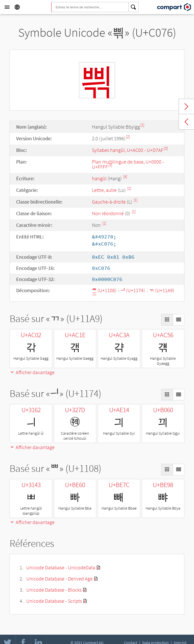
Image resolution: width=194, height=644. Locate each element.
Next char (186, 107)
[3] (166, 148)
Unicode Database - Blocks (54, 590)
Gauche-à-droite (109, 202)
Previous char (186, 122)
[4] (125, 177)
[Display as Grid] (167, 320)
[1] (142, 125)
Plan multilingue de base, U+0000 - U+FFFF (128, 164)
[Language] (17, 7)
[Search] (134, 7)
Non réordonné (108, 213)
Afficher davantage (32, 372)
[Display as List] (179, 320)
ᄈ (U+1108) (104, 290)
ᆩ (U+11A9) (162, 290)
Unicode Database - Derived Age (59, 579)
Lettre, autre (104, 190)
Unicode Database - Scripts (54, 601)
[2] (128, 137)
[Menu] (7, 7)
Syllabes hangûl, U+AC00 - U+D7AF (128, 150)
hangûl (99, 178)
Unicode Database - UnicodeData (61, 567)
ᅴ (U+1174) (133, 290)
